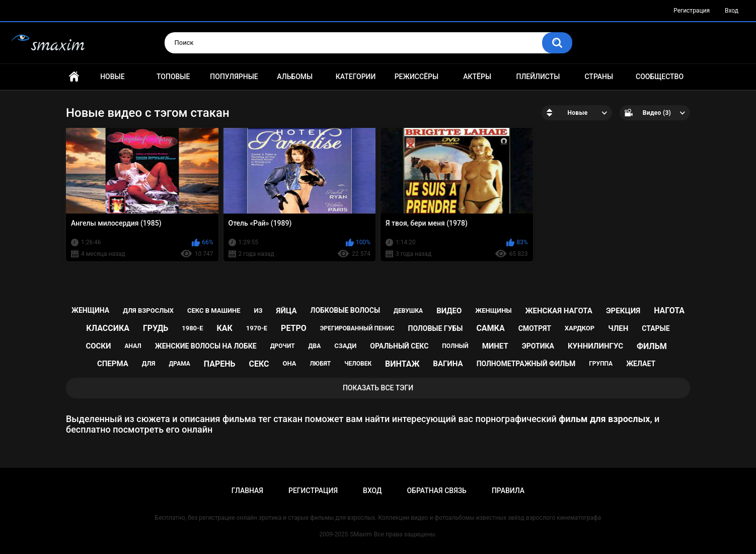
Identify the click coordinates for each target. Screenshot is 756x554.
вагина (448, 364)
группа (601, 364)
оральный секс (399, 346)
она (289, 363)
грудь (156, 328)
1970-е (257, 328)
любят (320, 364)
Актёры (477, 77)
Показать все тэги (378, 388)
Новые (112, 77)
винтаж (402, 364)
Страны (599, 77)
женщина (90, 310)
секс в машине (214, 310)
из (258, 310)
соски (98, 346)
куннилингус (595, 346)
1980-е (192, 328)
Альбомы (295, 77)
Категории (356, 77)
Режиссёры (417, 77)
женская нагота (559, 311)
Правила (508, 491)
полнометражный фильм (526, 364)
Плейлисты (538, 77)
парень (220, 364)
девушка (408, 311)
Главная (74, 77)
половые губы (436, 328)
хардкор (580, 328)
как (224, 328)
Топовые (173, 77)
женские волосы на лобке (206, 346)
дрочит (283, 346)
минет (495, 346)
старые (656, 328)
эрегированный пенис (357, 328)
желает (641, 364)
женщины (493, 310)
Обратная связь (436, 491)
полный (455, 346)
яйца (287, 311)
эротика (538, 346)
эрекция (623, 311)
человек (358, 364)
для (149, 363)
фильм (652, 346)
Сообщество (660, 77)
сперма (113, 364)
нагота (669, 310)
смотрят (535, 328)
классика (108, 328)
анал (133, 346)
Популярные (234, 77)
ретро (294, 328)
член (618, 328)
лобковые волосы (346, 310)
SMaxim (361, 534)
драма (179, 364)
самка (490, 328)
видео (449, 311)
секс (259, 364)
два (315, 346)
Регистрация (692, 11)
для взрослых (148, 310)
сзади (345, 346)
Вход (732, 11)
